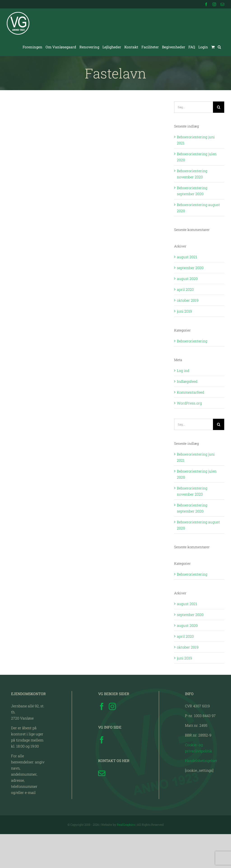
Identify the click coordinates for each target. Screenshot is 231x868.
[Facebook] (102, 706)
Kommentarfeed (191, 392)
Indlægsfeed (187, 381)
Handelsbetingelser (201, 761)
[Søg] (219, 107)
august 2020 (187, 279)
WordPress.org (189, 403)
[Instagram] (112, 706)
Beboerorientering (192, 341)
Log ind (183, 370)
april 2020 (185, 289)
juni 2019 (184, 311)
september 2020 (190, 268)
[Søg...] (194, 107)
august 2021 (187, 257)
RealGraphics (126, 825)
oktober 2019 (188, 300)
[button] (219, 47)
